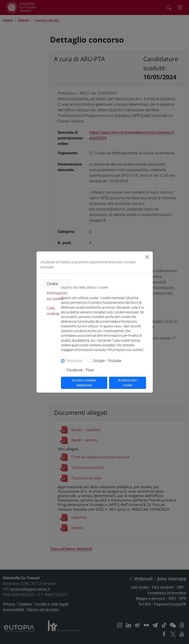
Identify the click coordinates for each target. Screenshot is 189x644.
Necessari (75, 361)
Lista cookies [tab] (53, 311)
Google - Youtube (107, 361)
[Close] (147, 257)
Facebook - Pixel (80, 370)
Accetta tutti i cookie (128, 383)
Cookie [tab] (52, 284)
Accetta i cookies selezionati (84, 383)
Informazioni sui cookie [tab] (57, 296)
